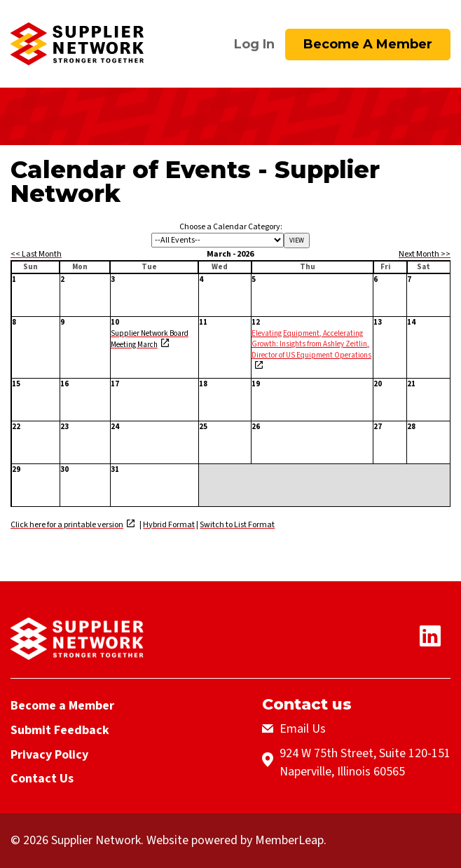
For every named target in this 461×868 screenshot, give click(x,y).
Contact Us (42, 779)
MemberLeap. (291, 840)
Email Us (303, 729)
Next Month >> (425, 254)
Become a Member (368, 44)
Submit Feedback (60, 730)
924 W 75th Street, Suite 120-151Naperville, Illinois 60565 (365, 762)
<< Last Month (36, 254)
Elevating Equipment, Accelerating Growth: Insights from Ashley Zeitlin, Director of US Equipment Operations (311, 344)
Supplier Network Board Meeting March (150, 338)
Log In (254, 44)
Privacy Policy (49, 754)
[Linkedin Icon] (435, 643)
